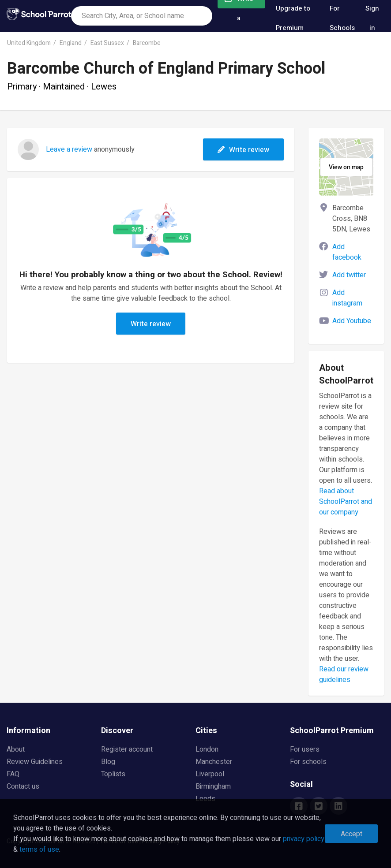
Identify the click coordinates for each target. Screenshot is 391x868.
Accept (352, 834)
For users (305, 749)
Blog (108, 762)
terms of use (39, 849)
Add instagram (347, 298)
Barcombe (147, 43)
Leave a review (69, 149)
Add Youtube (352, 321)
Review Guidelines (35, 762)
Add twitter (349, 275)
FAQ (13, 774)
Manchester (214, 762)
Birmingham (213, 786)
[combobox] (142, 16)
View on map (346, 167)
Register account (127, 749)
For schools (308, 762)
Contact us (23, 786)
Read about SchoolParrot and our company (346, 502)
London (207, 749)
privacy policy (304, 839)
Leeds (205, 799)
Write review (243, 150)
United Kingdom (29, 43)
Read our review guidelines (344, 674)
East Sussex (107, 43)
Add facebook (347, 252)
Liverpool (210, 774)
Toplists (113, 774)
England (71, 43)
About (16, 749)
